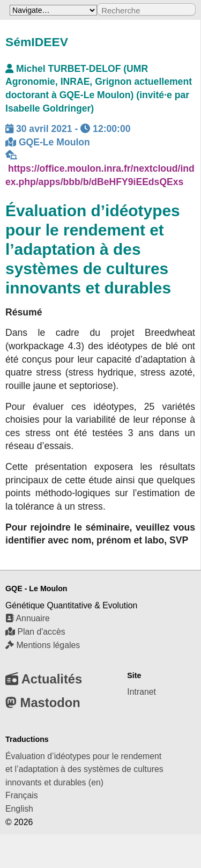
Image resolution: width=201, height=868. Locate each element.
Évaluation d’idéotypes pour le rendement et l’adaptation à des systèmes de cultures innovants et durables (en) (84, 769)
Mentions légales (43, 645)
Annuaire (28, 618)
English (19, 809)
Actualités (44, 679)
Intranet (142, 692)
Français (22, 795)
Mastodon (43, 703)
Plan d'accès (35, 632)
